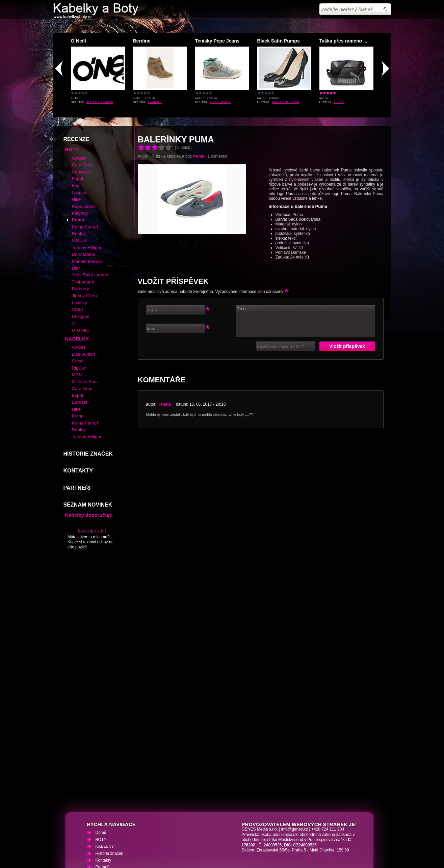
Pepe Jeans (220, 102)
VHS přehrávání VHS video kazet (170, 828)
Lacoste (155, 102)
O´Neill (79, 41)
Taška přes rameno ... (343, 41)
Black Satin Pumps (279, 41)
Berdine (142, 41)
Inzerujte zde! (92, 482)
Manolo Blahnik (286, 102)
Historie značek (100, 102)
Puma (339, 102)
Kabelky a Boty (113, 828)
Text (305, 272)
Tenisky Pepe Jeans (217, 41)
